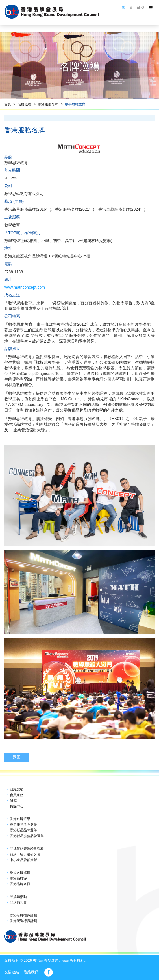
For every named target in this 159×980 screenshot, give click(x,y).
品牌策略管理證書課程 (27, 849)
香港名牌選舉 (20, 819)
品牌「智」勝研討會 (25, 854)
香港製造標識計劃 (23, 921)
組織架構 (17, 789)
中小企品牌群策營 (23, 860)
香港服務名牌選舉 (23, 825)
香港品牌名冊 (20, 884)
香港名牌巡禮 (20, 873)
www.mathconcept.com (25, 287)
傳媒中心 (17, 806)
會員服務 (17, 795)
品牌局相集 (18, 903)
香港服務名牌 (48, 104)
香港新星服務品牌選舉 (27, 836)
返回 (17, 757)
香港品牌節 (18, 878)
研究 (13, 801)
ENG (140, 8)
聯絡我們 (31, 972)
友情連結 (12, 972)
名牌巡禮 (25, 104)
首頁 (8, 104)
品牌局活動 (18, 897)
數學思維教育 (75, 104)
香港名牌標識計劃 (23, 915)
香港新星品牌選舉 (23, 830)
